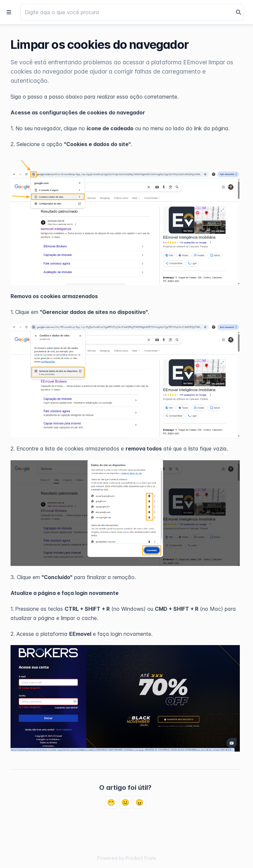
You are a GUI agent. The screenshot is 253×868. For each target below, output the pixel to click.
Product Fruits (141, 858)
